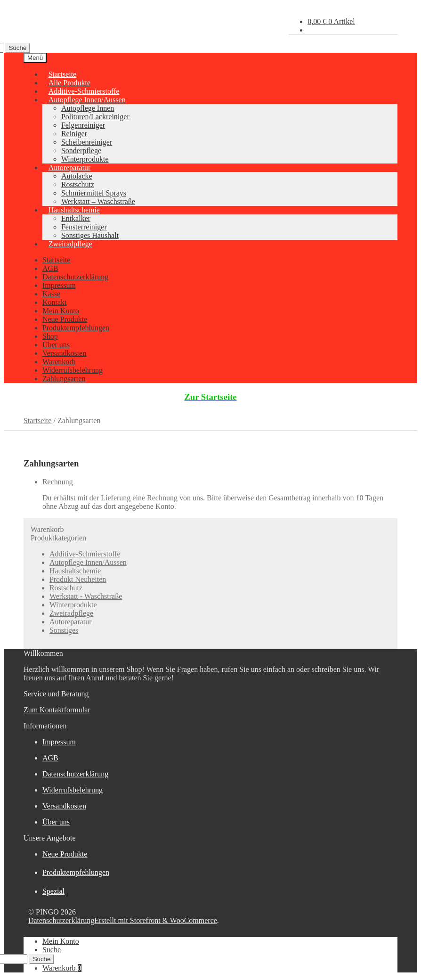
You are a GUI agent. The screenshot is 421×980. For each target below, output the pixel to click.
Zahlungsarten (64, 379)
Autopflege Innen (88, 108)
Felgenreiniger (83, 125)
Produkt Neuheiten (78, 579)
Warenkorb (59, 362)
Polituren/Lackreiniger (95, 117)
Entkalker (76, 218)
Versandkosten (64, 353)
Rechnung (58, 482)
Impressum (59, 285)
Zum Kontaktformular (57, 710)
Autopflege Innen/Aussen (87, 100)
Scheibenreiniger (87, 142)
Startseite (57, 260)
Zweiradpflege (70, 244)
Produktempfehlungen (76, 328)
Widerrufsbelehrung (73, 370)
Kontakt (55, 302)
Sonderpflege (81, 151)
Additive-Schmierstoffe (85, 554)
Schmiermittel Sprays (94, 193)
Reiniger (74, 134)
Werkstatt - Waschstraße (86, 596)
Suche (18, 48)
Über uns (56, 345)
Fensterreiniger (84, 227)
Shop (50, 336)
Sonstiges (64, 630)
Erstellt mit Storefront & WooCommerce (156, 920)
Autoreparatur (70, 167)
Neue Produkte (65, 319)
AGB (50, 268)
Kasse (51, 294)
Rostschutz (78, 184)
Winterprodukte (73, 605)
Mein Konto (61, 311)
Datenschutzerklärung (75, 277)
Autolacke (77, 176)
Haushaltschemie (74, 210)
